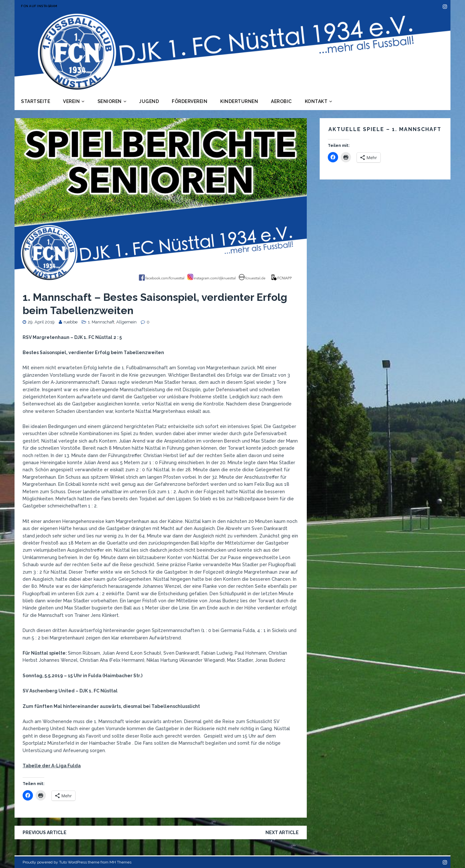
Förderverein (190, 101)
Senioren (110, 101)
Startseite (36, 101)
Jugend (149, 101)
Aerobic (281, 101)
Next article (282, 832)
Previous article (45, 832)
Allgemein (126, 322)
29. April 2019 (41, 322)
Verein (71, 101)
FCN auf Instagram (39, 6)
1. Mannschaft (101, 322)
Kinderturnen (239, 101)
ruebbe (71, 322)
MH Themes (120, 862)
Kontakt (316, 101)
